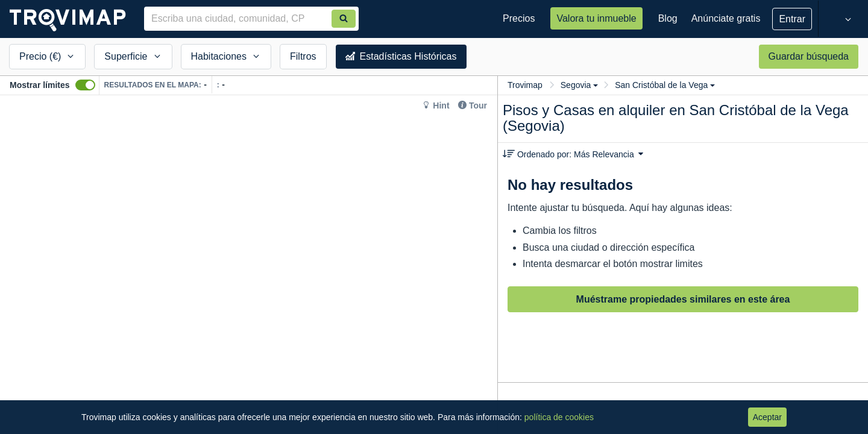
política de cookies (559, 417)
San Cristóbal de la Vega (665, 85)
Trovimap (525, 85)
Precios (519, 18)
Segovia (580, 85)
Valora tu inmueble (596, 18)
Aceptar (767, 417)
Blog (668, 18)
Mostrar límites (40, 85)
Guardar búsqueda (809, 56)
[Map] (249, 265)
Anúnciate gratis (726, 18)
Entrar (792, 19)
